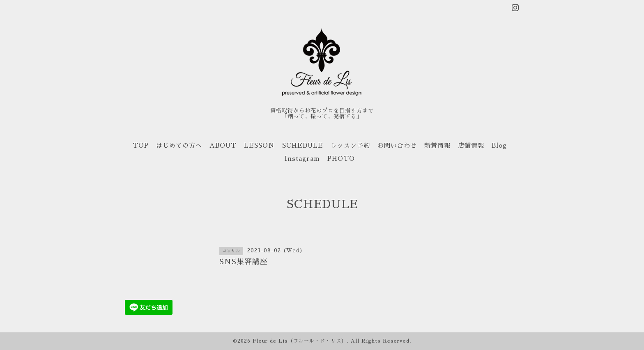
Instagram (302, 159)
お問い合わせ (397, 145)
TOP (141, 145)
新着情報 (437, 145)
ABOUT (223, 145)
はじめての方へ (179, 145)
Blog (499, 145)
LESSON (259, 145)
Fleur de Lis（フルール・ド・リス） (300, 341)
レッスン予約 (350, 145)
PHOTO (341, 159)
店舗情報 (471, 145)
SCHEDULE (303, 145)
